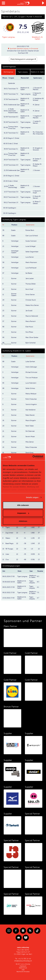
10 (3, 549)
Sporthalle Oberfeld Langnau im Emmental (24, 49)
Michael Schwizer (31, 372)
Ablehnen (23, 521)
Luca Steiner (30, 257)
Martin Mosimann (31, 262)
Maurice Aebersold (32, 316)
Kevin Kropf (29, 289)
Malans (8, 538)
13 (39, 560)
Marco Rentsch (31, 321)
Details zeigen (32, 497)
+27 (25, 527)
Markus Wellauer (31, 394)
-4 (24, 533)
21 (39, 554)
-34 (25, 549)
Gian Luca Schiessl (32, 236)
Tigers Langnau (9, 37)
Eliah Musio (29, 327)
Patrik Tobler (30, 426)
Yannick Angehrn (31, 404)
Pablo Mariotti (30, 415)
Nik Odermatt (30, 431)
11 (3, 554)
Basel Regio (9, 543)
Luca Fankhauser (31, 268)
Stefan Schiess (30, 388)
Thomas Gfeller (31, 284)
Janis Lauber (30, 278)
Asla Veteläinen (31, 410)
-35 (25, 554)
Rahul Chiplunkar (31, 447)
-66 (25, 560)
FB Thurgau (9, 549)
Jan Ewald (29, 311)
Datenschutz (23, 968)
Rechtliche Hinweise (23, 972)
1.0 (32, 549)
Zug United (9, 533)
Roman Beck (30, 230)
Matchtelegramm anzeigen (22, 59)
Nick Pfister (29, 332)
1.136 (33, 538)
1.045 (33, 543)
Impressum (23, 966)
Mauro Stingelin (31, 420)
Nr (3, 225)
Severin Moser (30, 437)
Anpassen (23, 513)
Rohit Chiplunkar (31, 399)
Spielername (30, 225)
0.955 (33, 554)
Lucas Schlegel (30, 246)
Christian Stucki (31, 300)
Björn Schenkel (31, 343)
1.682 (33, 527)
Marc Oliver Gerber (32, 337)
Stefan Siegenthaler (32, 252)
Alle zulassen (23, 505)
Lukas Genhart (30, 362)
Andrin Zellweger (31, 367)
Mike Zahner (30, 442)
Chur (7, 560)
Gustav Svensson (31, 241)
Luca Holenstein (31, 383)
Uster (7, 554)
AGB (23, 970)
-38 (25, 543)
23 (39, 543)
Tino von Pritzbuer (32, 378)
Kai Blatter (29, 273)
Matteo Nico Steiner (32, 305)
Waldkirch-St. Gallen (37, 38)
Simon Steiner (30, 295)
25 (39, 538)
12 (3, 560)
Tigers (8, 527)
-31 (25, 538)
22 (17, 527)
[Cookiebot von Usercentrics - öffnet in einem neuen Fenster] (33, 457)
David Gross (29, 453)
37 (39, 527)
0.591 (33, 560)
